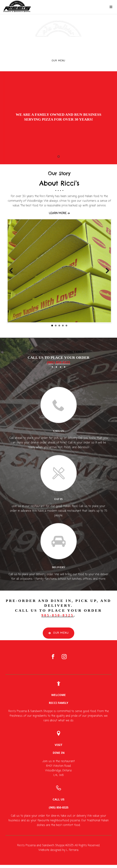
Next (106, 271)
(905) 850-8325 (59, 362)
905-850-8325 (58, 615)
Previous (12, 271)
